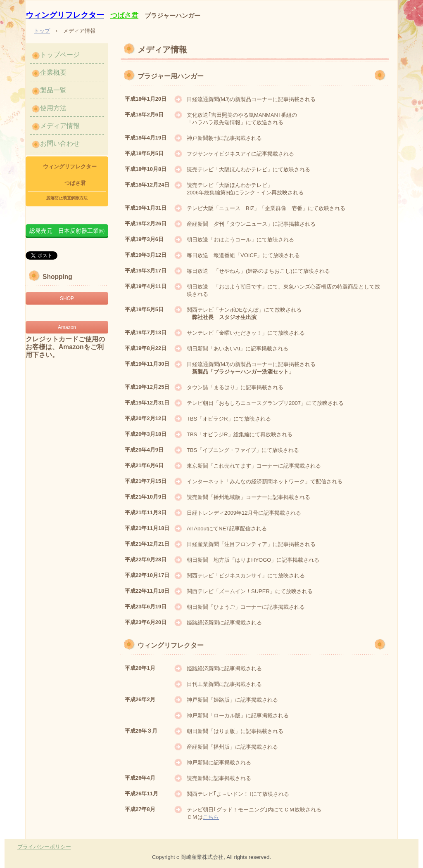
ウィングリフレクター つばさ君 (67, 175)
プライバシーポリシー (44, 847)
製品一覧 (53, 90)
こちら (211, 817)
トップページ (60, 55)
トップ (42, 31)
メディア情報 (60, 126)
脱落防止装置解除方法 (67, 198)
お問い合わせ (60, 143)
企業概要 (53, 72)
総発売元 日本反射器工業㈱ (67, 231)
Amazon (67, 327)
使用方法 (53, 108)
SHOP (67, 298)
